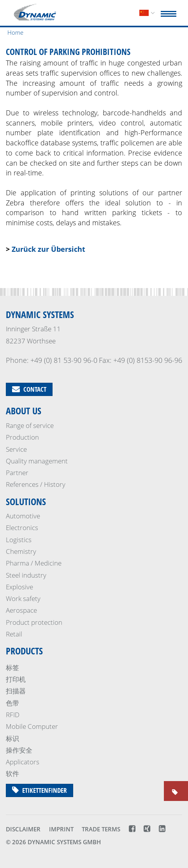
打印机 (16, 679)
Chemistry (21, 551)
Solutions (26, 501)
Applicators (23, 762)
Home (15, 32)
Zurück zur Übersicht (48, 249)
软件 (12, 773)
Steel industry (26, 575)
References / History (36, 484)
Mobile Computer (32, 726)
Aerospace (21, 610)
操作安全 (19, 750)
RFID (13, 715)
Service (16, 449)
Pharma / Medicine (34, 563)
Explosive (19, 587)
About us (24, 411)
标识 (12, 738)
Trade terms (101, 829)
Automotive (23, 516)
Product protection (34, 622)
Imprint (61, 829)
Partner (17, 473)
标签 (12, 667)
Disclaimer (23, 829)
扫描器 (16, 691)
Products (24, 651)
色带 (12, 703)
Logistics (19, 540)
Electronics (22, 528)
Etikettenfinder (40, 790)
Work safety (23, 598)
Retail (14, 634)
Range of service (30, 425)
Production (22, 437)
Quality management (37, 461)
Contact (29, 389)
